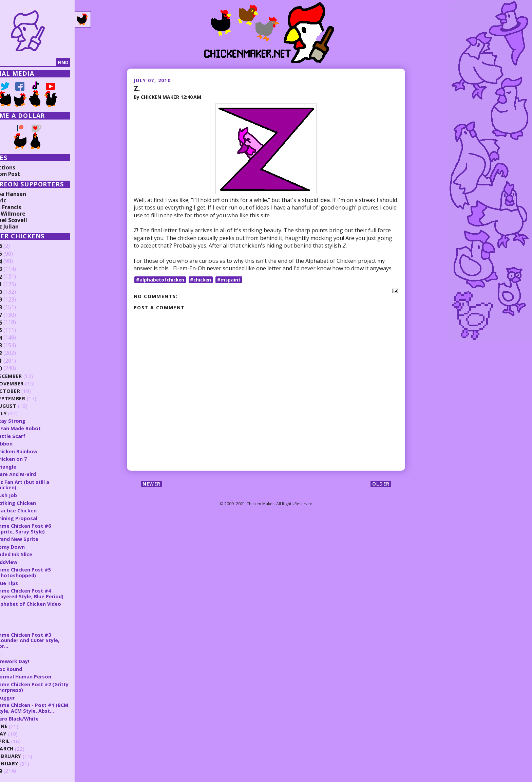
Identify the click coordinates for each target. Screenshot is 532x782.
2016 (16, 323)
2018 (16, 307)
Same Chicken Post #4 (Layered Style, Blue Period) (51, 591)
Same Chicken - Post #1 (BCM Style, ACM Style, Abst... (53, 704)
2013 (16, 346)
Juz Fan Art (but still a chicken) (43, 484)
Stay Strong (31, 421)
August (26, 406)
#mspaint (232, 279)
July (21, 413)
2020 (16, 292)
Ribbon (24, 443)
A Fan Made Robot (39, 428)
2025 (16, 254)
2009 (16, 767)
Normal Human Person (44, 673)
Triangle (26, 466)
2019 (16, 300)
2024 (16, 261)
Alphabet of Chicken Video (49, 602)
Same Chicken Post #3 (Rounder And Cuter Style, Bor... (49, 638)
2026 (16, 246)
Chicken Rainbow (37, 451)
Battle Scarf (31, 436)
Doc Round (29, 666)
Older (381, 484)
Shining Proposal (36, 517)
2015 (16, 330)
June (22, 723)
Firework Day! (33, 658)
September (31, 398)
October (28, 391)
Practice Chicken (36, 509)
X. (18, 624)
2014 (16, 338)
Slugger (25, 694)
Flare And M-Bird (36, 473)
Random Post (23, 174)
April (23, 738)
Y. (18, 617)
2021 (16, 285)
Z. (137, 88)
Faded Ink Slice (34, 553)
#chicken (203, 279)
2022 (16, 277)
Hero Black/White (38, 715)
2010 (16, 368)
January (27, 760)
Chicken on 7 (31, 458)
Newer (152, 484)
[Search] (40, 62)
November (30, 384)
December (29, 376)
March (25, 745)
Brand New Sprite (38, 538)
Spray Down (31, 545)
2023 (16, 269)
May (21, 730)
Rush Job (26, 494)
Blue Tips (27, 581)
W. (18, 651)
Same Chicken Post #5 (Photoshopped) (43, 571)
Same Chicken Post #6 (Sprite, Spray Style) (43, 527)
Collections (20, 167)
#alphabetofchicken (161, 279)
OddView (27, 560)
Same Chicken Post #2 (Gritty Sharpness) (43, 684)
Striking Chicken (36, 502)
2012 (16, 353)
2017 (16, 315)
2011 (16, 361)
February (29, 753)
